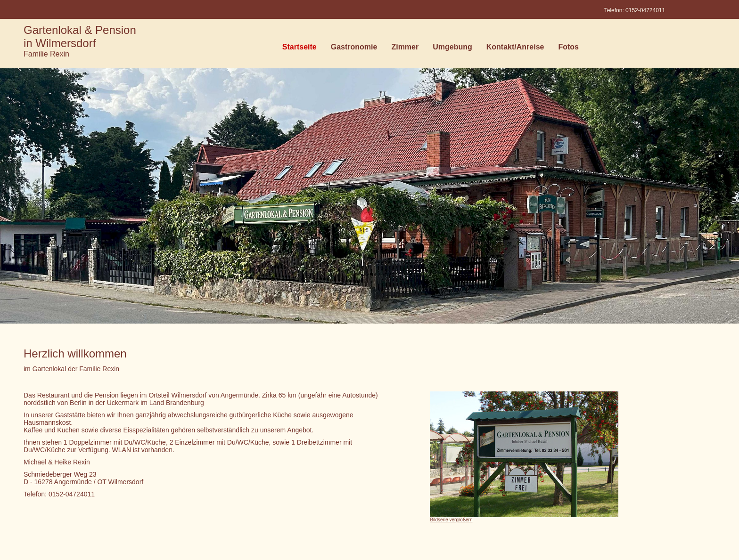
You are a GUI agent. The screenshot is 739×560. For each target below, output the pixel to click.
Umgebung (452, 49)
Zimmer (405, 49)
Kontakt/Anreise (515, 49)
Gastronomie (354, 49)
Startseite (300, 49)
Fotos (568, 49)
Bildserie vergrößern (451, 520)
